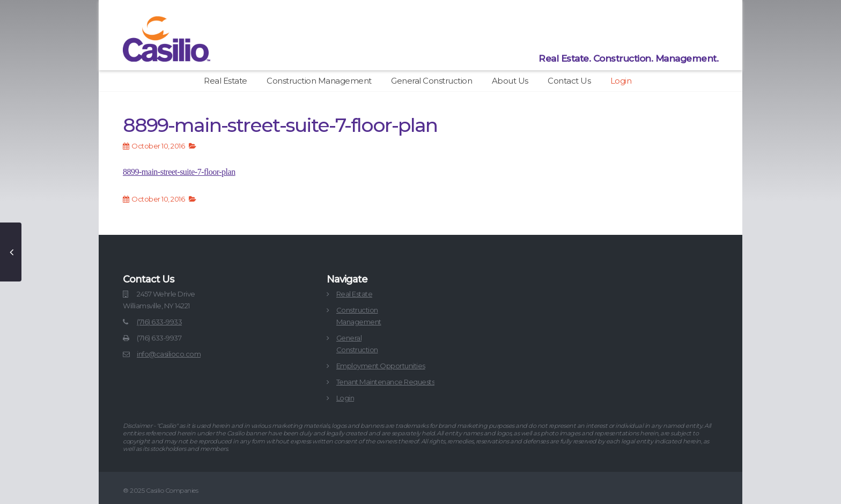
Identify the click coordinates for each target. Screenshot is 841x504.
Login (621, 81)
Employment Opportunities (381, 366)
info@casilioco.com (169, 354)
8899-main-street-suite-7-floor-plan (179, 172)
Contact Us (569, 81)
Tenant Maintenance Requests (386, 382)
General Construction (431, 81)
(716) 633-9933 (159, 322)
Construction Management (319, 81)
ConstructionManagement (359, 316)
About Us (510, 81)
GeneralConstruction (357, 344)
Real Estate (226, 81)
